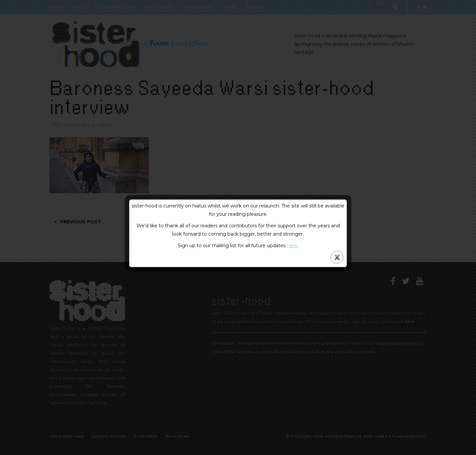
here (292, 246)
